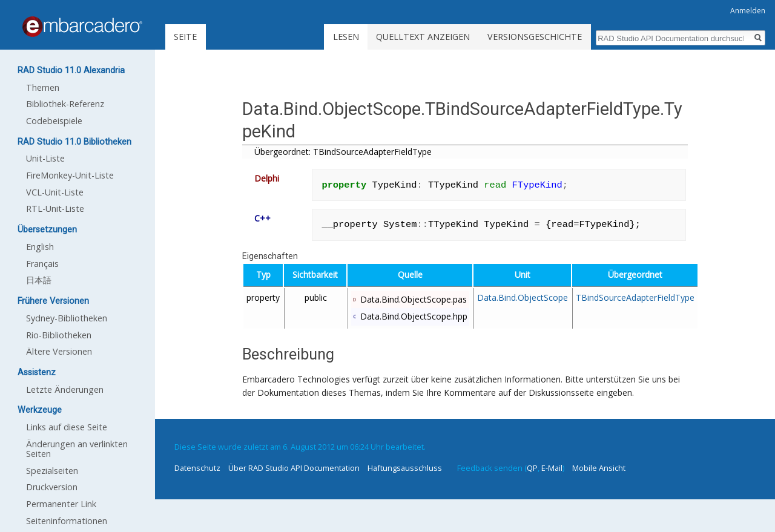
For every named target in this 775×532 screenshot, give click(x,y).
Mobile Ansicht (599, 468)
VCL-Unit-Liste (55, 192)
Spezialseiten (52, 471)
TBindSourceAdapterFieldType (635, 297)
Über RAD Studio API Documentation (294, 468)
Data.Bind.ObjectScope (523, 297)
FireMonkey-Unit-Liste (70, 175)
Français (42, 264)
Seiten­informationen (67, 521)
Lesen (346, 37)
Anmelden (748, 11)
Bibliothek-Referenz (65, 104)
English (40, 247)
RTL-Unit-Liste (55, 209)
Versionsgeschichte (535, 37)
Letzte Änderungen (65, 389)
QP (532, 468)
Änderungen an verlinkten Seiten (77, 449)
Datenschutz (197, 468)
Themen (43, 87)
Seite (185, 37)
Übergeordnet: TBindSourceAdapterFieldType (343, 152)
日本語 (39, 280)
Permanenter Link (61, 504)
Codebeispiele (54, 121)
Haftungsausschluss (405, 468)
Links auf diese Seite (67, 427)
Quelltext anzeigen (423, 37)
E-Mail (552, 468)
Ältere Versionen (59, 351)
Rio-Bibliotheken (59, 335)
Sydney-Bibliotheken (67, 318)
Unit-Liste (45, 158)
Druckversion (52, 487)
